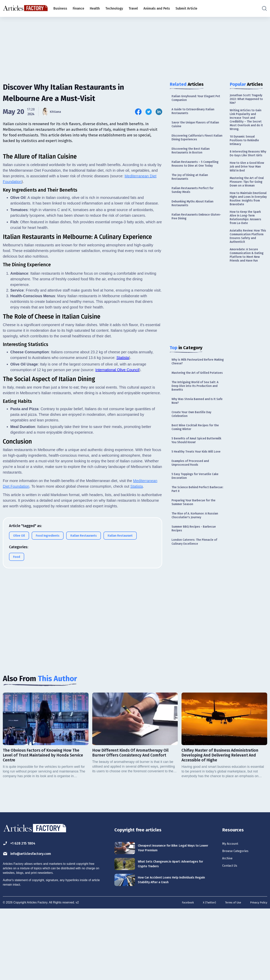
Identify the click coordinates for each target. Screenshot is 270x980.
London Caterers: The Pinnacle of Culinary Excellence (197, 581)
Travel (133, 8)
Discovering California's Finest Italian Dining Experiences (195, 142)
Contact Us (231, 939)
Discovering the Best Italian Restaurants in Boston (193, 156)
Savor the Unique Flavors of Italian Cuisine (193, 127)
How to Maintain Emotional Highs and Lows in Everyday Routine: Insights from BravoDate (247, 223)
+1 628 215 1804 (22, 913)
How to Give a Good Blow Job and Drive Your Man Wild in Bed (248, 181)
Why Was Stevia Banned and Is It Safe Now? (197, 422)
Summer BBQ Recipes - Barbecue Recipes (197, 566)
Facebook (182, 973)
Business (60, 8)
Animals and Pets (157, 8)
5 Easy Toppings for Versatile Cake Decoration (194, 509)
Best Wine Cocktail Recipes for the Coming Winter (195, 451)
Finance (78, 8)
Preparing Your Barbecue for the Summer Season (196, 537)
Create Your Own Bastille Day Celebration (194, 437)
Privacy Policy (258, 973)
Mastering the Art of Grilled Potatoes (193, 389)
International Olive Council (117, 529)
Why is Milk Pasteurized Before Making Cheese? (195, 375)
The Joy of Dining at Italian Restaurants (192, 185)
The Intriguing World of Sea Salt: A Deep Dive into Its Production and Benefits (197, 406)
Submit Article (186, 8)
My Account (232, 914)
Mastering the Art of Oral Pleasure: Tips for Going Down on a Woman (247, 200)
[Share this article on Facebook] (138, 112)
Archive (228, 930)
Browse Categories (238, 922)
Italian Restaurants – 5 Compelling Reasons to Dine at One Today (198, 171)
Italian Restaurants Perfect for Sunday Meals (195, 199)
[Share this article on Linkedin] (159, 112)
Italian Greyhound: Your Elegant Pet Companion (196, 99)
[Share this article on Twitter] (149, 112)
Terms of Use (230, 973)
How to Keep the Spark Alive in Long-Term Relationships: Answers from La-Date (247, 247)
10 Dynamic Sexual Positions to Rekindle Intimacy (246, 147)
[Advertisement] (135, 46)
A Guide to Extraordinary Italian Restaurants (196, 113)
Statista (123, 517)
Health (95, 8)
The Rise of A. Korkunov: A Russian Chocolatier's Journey (195, 552)
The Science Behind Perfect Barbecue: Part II (193, 523)
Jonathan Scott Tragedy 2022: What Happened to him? (248, 100)
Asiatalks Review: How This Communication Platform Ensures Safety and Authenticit (248, 268)
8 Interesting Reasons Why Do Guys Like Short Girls (248, 164)
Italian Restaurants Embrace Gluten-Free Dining (193, 228)
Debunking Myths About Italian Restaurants (195, 214)
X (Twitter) (205, 973)
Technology (114, 8)
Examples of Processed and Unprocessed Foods (193, 494)
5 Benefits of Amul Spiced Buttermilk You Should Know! (194, 465)
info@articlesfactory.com (33, 924)
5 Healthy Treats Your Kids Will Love (195, 480)
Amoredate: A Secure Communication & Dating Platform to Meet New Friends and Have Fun (248, 292)
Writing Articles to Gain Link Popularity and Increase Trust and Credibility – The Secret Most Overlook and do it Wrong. (248, 123)
